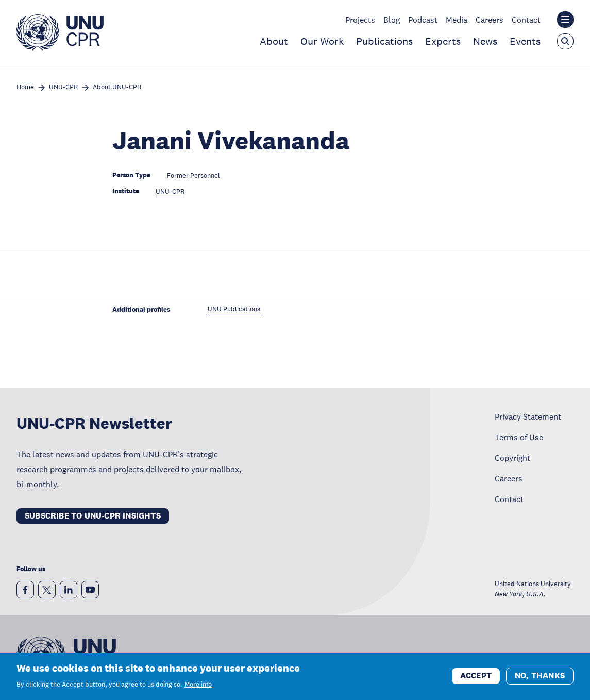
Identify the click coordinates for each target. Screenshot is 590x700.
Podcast (423, 20)
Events (525, 41)
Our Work (322, 41)
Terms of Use (519, 437)
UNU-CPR (63, 87)
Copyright (512, 458)
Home (25, 87)
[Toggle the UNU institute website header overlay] (565, 20)
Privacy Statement (528, 416)
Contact (526, 20)
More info (198, 686)
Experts (443, 41)
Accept (476, 677)
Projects (360, 20)
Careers (490, 20)
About (274, 41)
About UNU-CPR (117, 87)
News (485, 41)
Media (457, 20)
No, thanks (540, 677)
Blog (392, 20)
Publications (384, 41)
